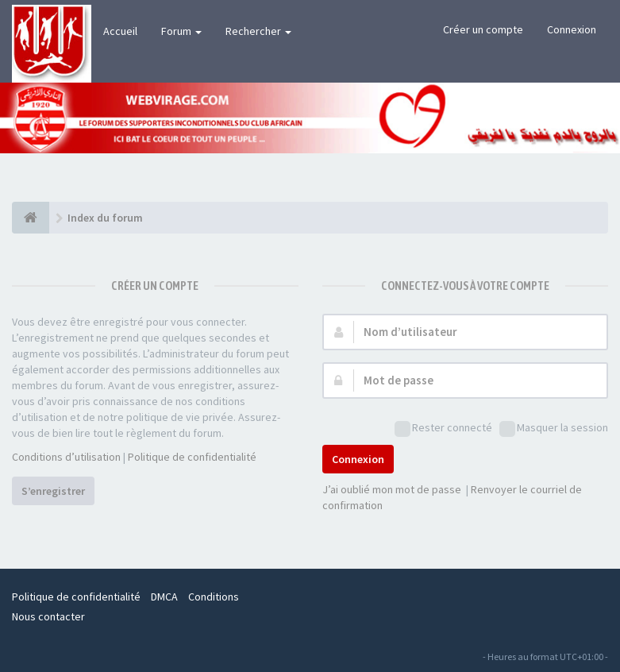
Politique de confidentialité (192, 457)
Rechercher (258, 31)
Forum (181, 31)
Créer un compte (483, 29)
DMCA (164, 597)
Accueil (120, 31)
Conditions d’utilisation (66, 457)
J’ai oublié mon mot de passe (392, 489)
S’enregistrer (53, 491)
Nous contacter (48, 616)
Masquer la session (554, 429)
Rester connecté (443, 429)
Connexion (572, 29)
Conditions (214, 597)
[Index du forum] (31, 218)
